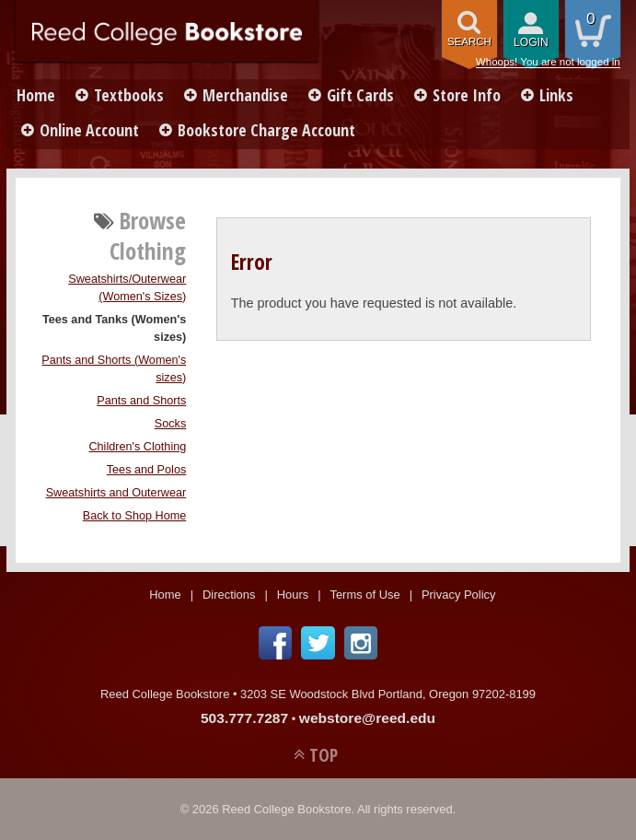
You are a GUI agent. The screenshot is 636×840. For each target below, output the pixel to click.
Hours (293, 595)
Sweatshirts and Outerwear (116, 493)
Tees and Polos (147, 470)
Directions (229, 595)
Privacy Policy (459, 595)
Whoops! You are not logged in (548, 62)
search (469, 41)
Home (36, 95)
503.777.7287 (244, 718)
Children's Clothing (137, 447)
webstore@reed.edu (367, 718)
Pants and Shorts (141, 401)
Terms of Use (364, 595)
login (531, 42)
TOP (324, 755)
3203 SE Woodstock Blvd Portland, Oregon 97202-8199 (388, 694)
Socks (170, 424)
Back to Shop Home (135, 516)
